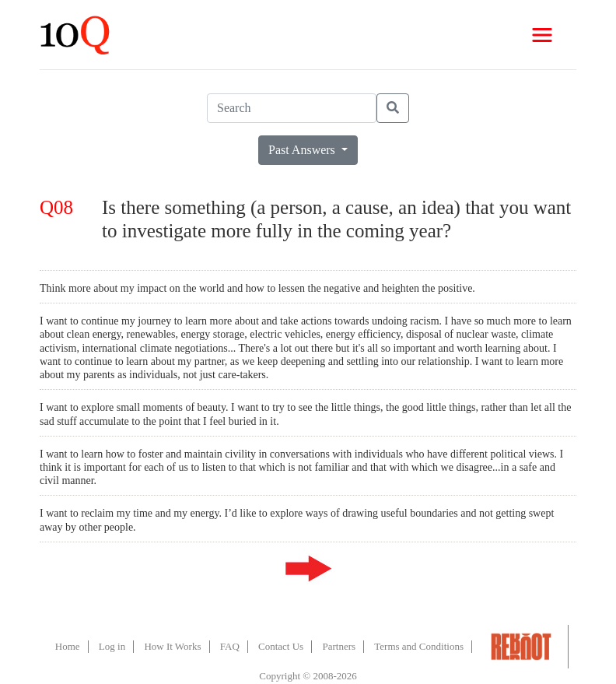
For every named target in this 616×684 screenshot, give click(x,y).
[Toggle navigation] (542, 35)
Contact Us (281, 646)
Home (68, 646)
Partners (339, 646)
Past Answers (303, 150)
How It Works (172, 646)
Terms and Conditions (419, 646)
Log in (112, 646)
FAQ (230, 646)
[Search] (292, 108)
